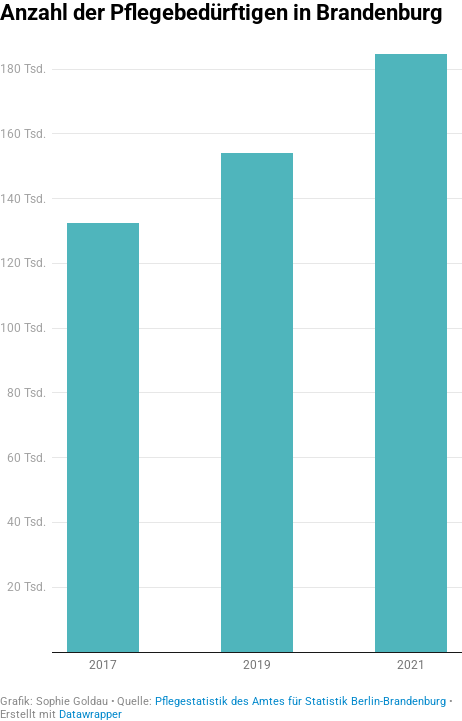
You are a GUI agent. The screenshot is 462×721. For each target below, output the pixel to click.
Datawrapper (90, 714)
